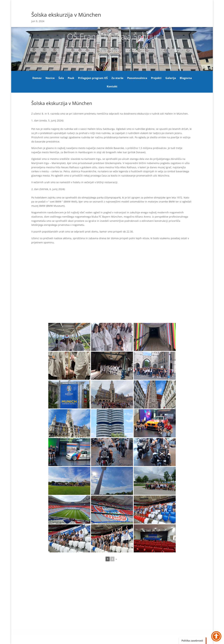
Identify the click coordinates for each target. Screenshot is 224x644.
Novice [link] (50, 78)
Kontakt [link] (112, 87)
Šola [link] (61, 78)
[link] (69, 337)
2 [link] (112, 559)
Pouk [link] (71, 78)
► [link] (117, 559)
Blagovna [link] (186, 78)
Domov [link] (37, 78)
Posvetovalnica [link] (137, 78)
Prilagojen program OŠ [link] (93, 78)
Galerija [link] (171, 78)
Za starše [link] (117, 78)
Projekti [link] (156, 78)
